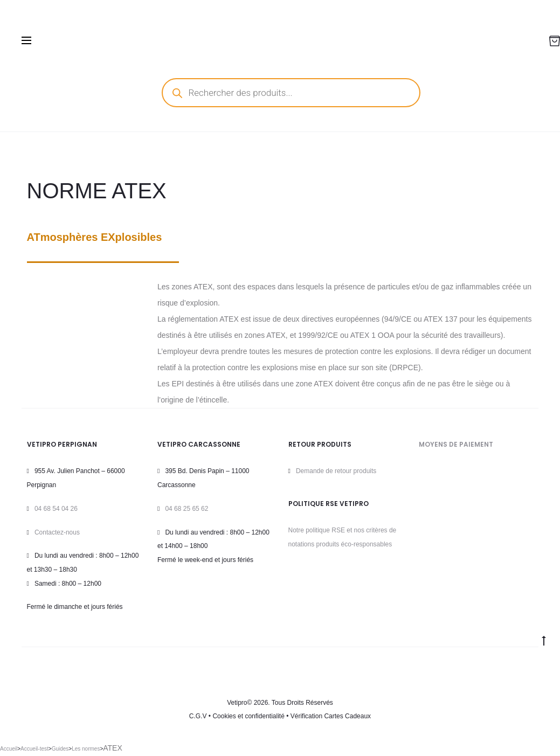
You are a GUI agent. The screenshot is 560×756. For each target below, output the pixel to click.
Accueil (9, 749)
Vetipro (237, 703)
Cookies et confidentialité (248, 716)
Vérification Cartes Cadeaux (331, 716)
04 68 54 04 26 (56, 509)
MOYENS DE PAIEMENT (456, 444)
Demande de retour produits (336, 471)
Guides (60, 749)
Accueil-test (34, 749)
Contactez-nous (57, 532)
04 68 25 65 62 (186, 509)
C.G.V (198, 716)
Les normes (86, 749)
